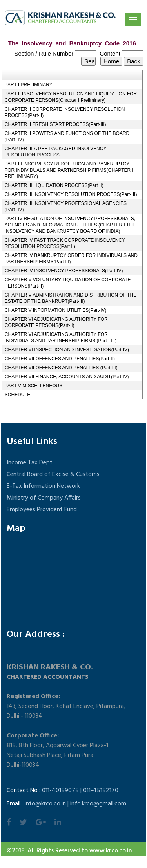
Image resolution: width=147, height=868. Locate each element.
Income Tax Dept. (30, 463)
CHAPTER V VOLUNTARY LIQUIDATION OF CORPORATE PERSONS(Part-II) (68, 283)
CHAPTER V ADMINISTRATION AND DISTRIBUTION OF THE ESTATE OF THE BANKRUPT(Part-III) (71, 298)
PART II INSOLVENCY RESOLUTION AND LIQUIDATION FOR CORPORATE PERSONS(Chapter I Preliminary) (71, 97)
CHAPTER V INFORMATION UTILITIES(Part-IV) (56, 310)
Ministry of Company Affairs (44, 498)
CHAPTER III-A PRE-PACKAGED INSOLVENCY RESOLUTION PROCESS (55, 152)
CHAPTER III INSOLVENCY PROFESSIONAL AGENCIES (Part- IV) (66, 207)
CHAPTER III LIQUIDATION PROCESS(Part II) (54, 185)
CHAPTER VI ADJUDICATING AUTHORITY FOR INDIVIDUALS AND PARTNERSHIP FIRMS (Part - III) (61, 338)
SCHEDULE (17, 395)
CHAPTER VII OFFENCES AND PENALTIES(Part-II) (60, 359)
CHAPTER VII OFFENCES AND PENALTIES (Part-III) (61, 368)
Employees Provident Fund (42, 510)
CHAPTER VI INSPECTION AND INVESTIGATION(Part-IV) (67, 350)
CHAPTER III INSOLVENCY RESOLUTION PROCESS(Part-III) (71, 194)
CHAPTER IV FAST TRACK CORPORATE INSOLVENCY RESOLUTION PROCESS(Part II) (65, 243)
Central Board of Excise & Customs (53, 474)
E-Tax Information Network (43, 486)
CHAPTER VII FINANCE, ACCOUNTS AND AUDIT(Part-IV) (67, 377)
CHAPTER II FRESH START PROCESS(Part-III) (55, 124)
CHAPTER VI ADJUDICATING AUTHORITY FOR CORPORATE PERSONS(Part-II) (56, 322)
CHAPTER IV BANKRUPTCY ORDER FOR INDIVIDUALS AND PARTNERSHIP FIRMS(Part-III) (71, 259)
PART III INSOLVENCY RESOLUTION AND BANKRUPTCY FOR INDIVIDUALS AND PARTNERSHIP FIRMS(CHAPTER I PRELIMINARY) (69, 170)
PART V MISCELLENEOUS (34, 386)
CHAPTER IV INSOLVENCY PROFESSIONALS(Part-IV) (64, 271)
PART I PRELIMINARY (29, 85)
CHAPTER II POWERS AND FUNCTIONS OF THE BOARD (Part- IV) (67, 137)
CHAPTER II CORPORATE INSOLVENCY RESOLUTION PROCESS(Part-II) (65, 112)
